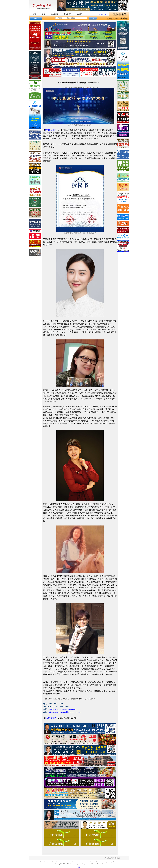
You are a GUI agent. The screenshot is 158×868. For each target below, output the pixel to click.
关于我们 (112, 858)
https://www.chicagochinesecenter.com (65, 712)
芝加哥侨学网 (51, 130)
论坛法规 (107, 858)
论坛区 (79, 14)
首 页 (34, 14)
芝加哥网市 (68, 14)
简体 (101, 14)
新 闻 (43, 14)
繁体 (105, 14)
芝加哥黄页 (55, 14)
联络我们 (117, 858)
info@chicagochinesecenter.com (62, 709)
